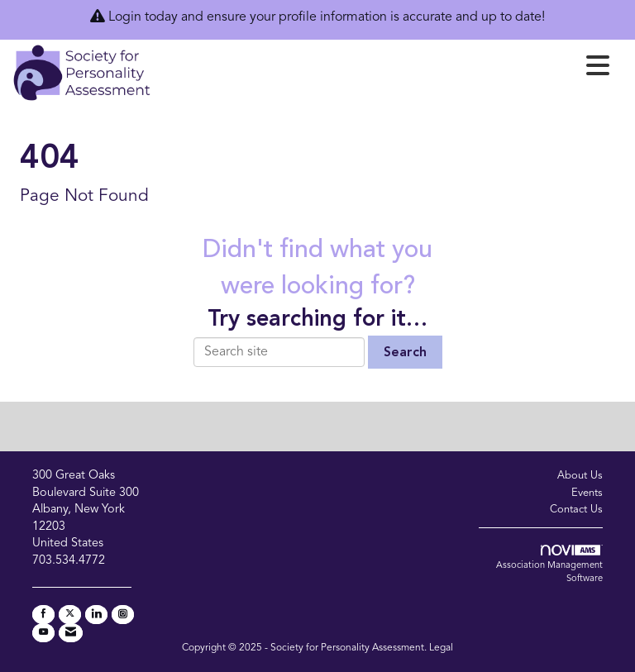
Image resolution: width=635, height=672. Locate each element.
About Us (580, 476)
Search (405, 353)
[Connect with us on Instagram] (123, 615)
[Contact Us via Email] (71, 633)
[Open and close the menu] (385, 69)
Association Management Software (549, 564)
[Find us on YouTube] (43, 633)
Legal (441, 648)
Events (587, 493)
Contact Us (576, 510)
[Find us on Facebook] (43, 615)
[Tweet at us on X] (70, 615)
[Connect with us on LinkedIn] (96, 615)
